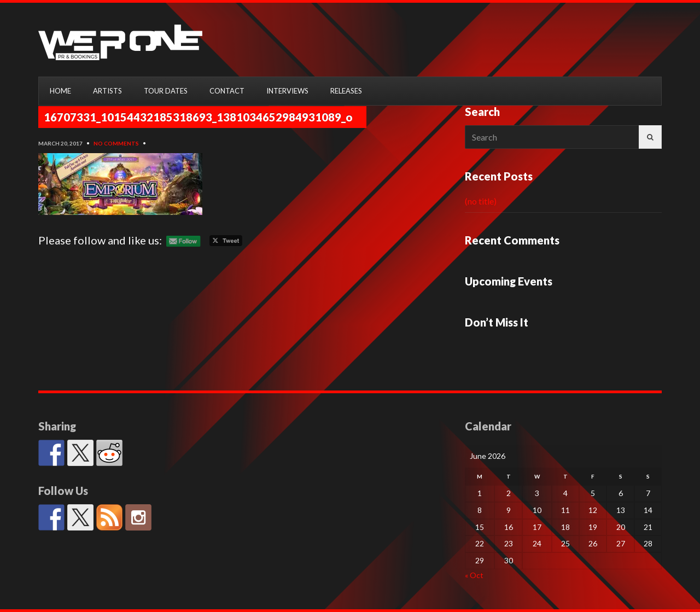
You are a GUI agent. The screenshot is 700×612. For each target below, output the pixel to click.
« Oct (474, 575)
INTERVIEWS (287, 91)
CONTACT (227, 91)
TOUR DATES (166, 91)
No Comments (116, 143)
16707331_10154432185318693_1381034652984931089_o (198, 117)
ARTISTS (107, 91)
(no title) (481, 201)
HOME (60, 91)
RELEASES (346, 91)
